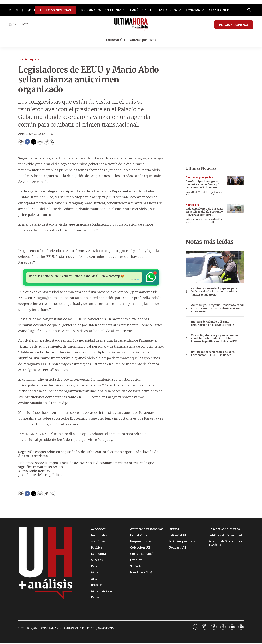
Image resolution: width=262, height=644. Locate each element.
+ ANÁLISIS (138, 10)
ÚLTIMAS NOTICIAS (55, 10)
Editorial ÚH (115, 40)
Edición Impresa (29, 60)
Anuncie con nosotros (147, 530)
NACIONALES (91, 10)
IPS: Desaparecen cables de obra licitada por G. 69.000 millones (213, 354)
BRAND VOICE (219, 10)
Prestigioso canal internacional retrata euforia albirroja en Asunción (217, 308)
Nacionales (193, 205)
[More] (124, 10)
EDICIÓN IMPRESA (234, 25)
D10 (153, 10)
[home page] (131, 25)
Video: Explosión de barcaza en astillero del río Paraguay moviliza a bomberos (204, 212)
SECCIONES (113, 10)
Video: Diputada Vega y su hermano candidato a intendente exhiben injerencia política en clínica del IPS (214, 338)
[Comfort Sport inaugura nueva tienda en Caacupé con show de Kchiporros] (236, 181)
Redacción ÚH (216, 193)
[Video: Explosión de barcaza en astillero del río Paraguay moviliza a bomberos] (236, 208)
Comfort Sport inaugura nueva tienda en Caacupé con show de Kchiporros (202, 184)
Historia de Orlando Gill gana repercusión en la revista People (213, 323)
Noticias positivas (142, 40)
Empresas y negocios (199, 177)
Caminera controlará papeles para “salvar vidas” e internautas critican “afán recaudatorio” (215, 292)
